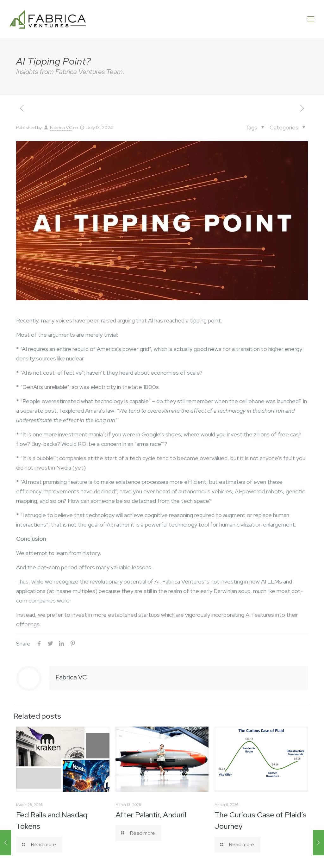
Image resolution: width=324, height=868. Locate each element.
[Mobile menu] (311, 19)
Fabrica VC (61, 128)
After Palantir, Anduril (151, 815)
